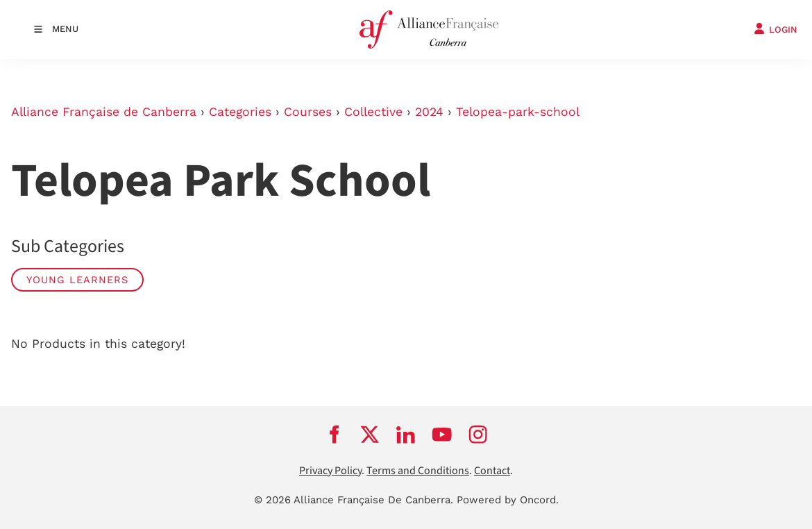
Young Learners (77, 280)
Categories (240, 112)
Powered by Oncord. (508, 500)
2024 (429, 112)
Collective (373, 112)
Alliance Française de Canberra (104, 112)
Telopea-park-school (518, 112)
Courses (308, 112)
